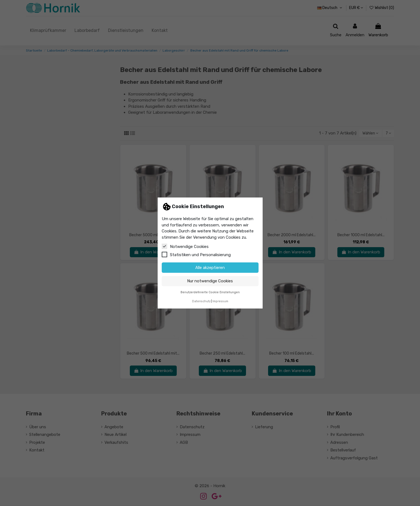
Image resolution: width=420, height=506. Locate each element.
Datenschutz (201, 301)
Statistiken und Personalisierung (196, 255)
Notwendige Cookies (185, 246)
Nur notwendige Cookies (210, 281)
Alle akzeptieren (210, 268)
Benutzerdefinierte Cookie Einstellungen (210, 292)
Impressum (220, 301)
